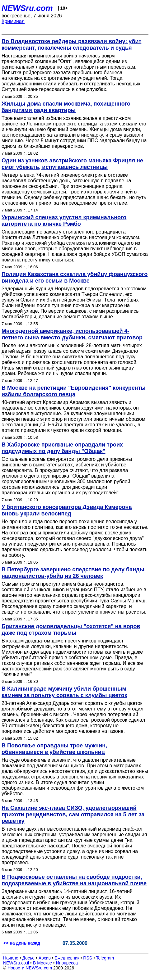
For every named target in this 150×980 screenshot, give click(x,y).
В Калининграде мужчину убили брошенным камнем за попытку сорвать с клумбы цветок (64, 692)
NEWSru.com (27, 8)
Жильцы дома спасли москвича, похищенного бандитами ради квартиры (66, 107)
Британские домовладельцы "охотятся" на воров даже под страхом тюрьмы (71, 630)
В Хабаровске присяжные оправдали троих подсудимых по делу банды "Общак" (62, 448)
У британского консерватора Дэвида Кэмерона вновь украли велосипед (67, 510)
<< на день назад (22, 943)
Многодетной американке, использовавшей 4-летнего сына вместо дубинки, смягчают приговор (72, 334)
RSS (88, 958)
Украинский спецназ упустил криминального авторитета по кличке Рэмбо (64, 221)
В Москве (42, 963)
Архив (45, 958)
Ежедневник (67, 958)
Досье (28, 958)
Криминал (13, 21)
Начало (11, 958)
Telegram (105, 958)
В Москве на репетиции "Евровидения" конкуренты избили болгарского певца (74, 391)
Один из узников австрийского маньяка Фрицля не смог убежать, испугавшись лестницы (72, 164)
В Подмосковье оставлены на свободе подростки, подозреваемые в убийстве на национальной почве (74, 880)
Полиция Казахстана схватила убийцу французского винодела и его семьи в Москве (75, 277)
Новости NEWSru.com (30, 968)
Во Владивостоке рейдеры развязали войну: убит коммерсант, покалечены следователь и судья (71, 45)
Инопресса (67, 963)
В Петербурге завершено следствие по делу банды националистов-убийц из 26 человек (73, 573)
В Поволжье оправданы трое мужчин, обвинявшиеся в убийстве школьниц (54, 749)
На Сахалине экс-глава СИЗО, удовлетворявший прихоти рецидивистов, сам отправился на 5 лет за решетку (73, 814)
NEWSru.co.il (16, 963)
